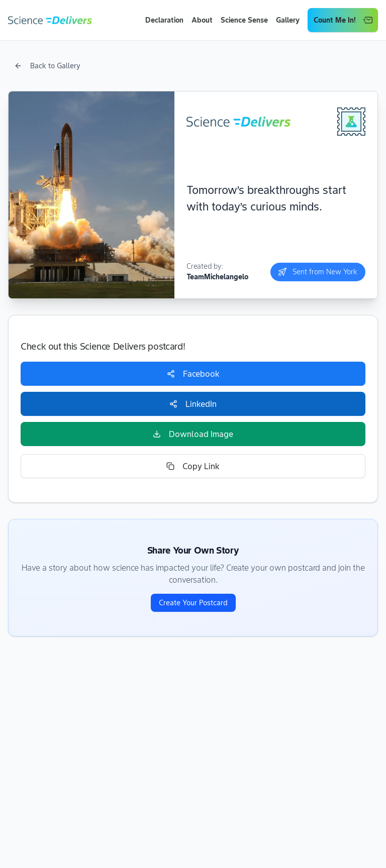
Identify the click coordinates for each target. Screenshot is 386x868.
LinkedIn (193, 404)
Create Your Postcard (193, 603)
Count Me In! (343, 20)
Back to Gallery (47, 66)
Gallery (288, 20)
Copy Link (193, 466)
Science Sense (244, 20)
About (202, 20)
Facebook (193, 374)
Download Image (193, 434)
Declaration (164, 20)
